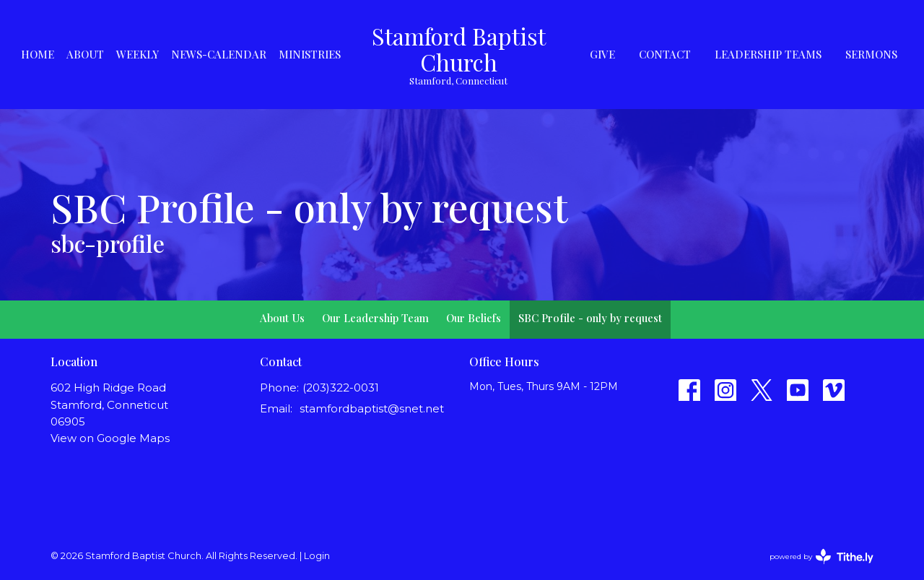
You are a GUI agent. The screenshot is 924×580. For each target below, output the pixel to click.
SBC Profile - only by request (590, 318)
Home (38, 54)
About (85, 54)
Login (317, 556)
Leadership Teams (768, 54)
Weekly (138, 54)
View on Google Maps (110, 438)
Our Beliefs (474, 318)
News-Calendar (219, 54)
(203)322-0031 (341, 388)
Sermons (871, 54)
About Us (282, 318)
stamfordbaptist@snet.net (372, 408)
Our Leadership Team (375, 318)
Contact (665, 54)
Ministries (310, 54)
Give (602, 54)
